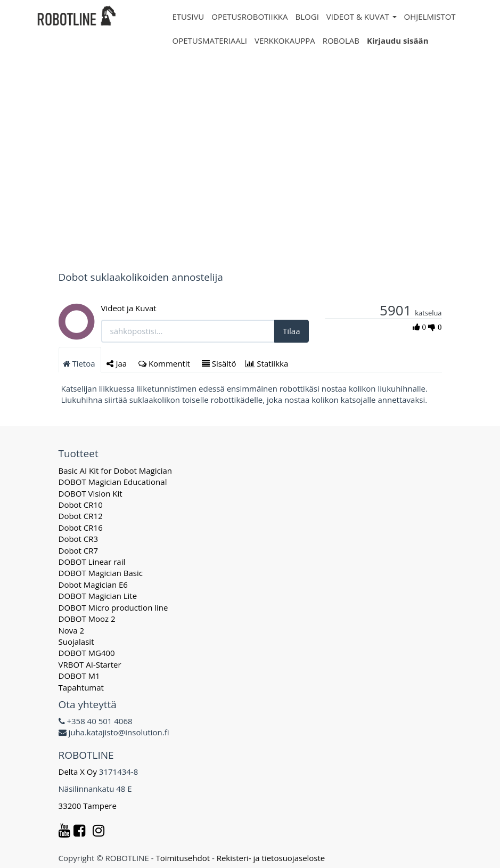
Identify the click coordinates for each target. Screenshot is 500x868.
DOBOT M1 (79, 676)
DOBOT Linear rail (92, 562)
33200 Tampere (89, 806)
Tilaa (292, 331)
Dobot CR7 (79, 550)
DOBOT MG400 (87, 653)
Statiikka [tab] (268, 363)
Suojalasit (76, 642)
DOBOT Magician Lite (98, 596)
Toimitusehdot (183, 858)
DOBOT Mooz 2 (87, 619)
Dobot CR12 (81, 516)
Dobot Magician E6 (93, 585)
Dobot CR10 (81, 505)
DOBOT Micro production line (113, 607)
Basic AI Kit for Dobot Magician (116, 470)
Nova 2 (72, 630)
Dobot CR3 (79, 539)
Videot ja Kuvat (129, 308)
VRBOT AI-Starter (90, 664)
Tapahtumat (81, 687)
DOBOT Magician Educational (113, 482)
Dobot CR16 (81, 528)
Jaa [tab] (118, 363)
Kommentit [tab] (165, 363)
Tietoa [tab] (80, 363)
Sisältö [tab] (219, 363)
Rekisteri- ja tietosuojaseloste (271, 858)
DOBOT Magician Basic (101, 573)
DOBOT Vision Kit (91, 493)
